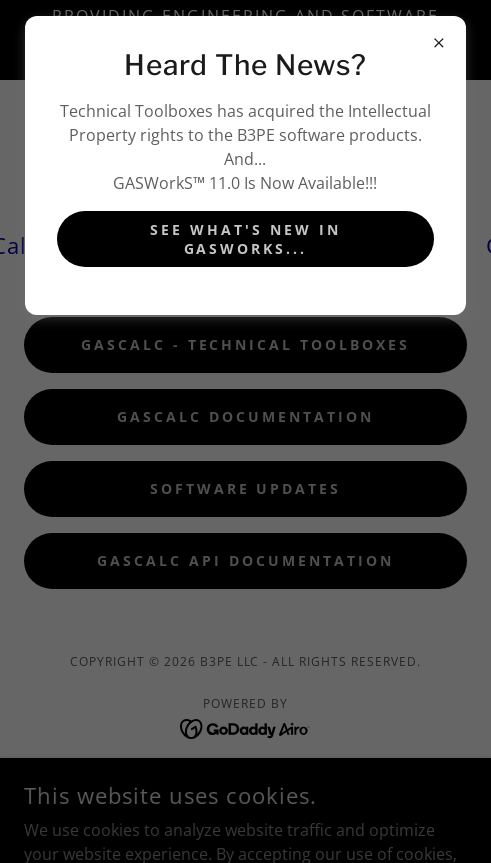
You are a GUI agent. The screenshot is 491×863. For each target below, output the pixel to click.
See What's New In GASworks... (245, 239)
